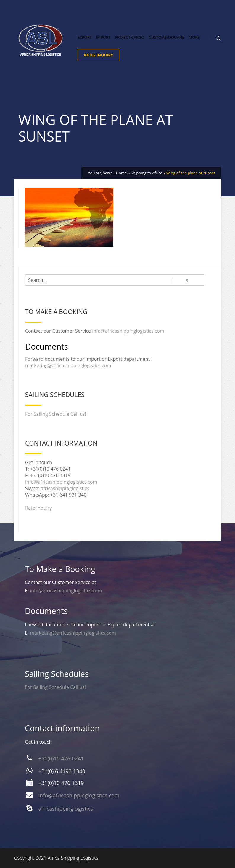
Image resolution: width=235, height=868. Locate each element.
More (194, 37)
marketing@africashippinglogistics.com (68, 365)
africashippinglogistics (65, 488)
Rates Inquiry (98, 55)
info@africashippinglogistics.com (128, 331)
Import (103, 37)
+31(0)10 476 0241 (61, 758)
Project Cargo (129, 37)
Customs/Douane (167, 37)
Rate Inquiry (38, 508)
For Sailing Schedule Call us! (56, 414)
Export (85, 37)
